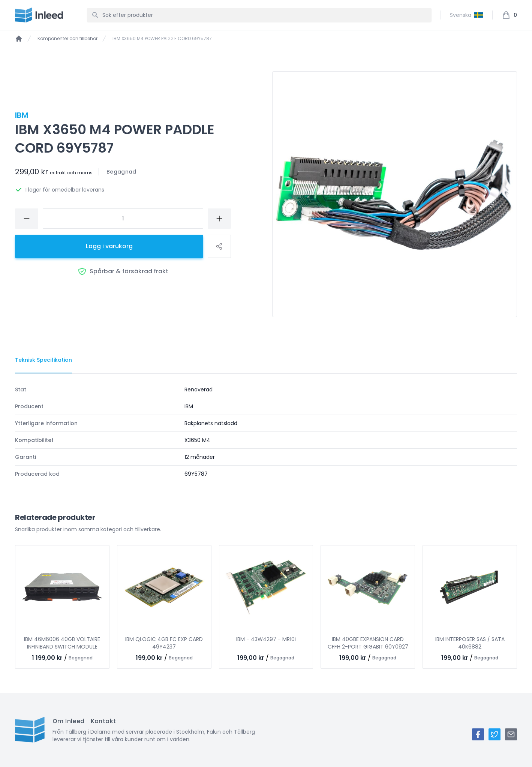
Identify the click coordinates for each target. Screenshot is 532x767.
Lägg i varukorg (109, 246)
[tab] (43, 360)
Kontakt (103, 721)
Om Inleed (69, 721)
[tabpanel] (266, 432)
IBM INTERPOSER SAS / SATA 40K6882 (470, 643)
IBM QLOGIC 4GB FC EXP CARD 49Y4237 (164, 643)
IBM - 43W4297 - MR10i (266, 639)
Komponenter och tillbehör (67, 39)
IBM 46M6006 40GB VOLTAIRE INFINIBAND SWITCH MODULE (62, 643)
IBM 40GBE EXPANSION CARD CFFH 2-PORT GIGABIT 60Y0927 (368, 643)
